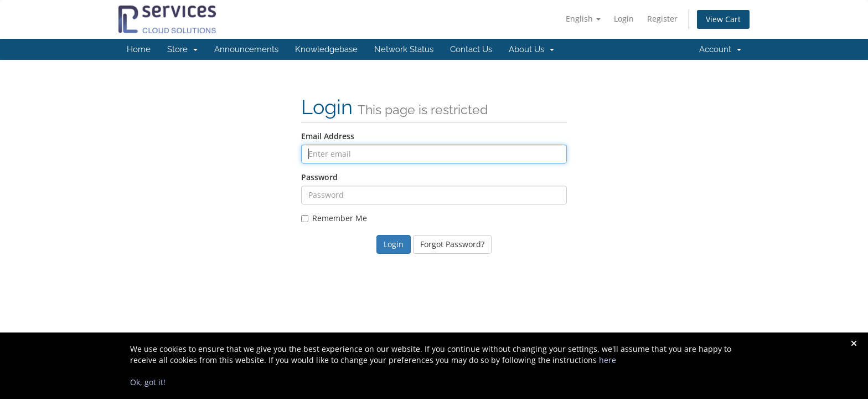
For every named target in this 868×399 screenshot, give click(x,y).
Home (139, 49)
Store (182, 49)
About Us (531, 49)
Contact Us (471, 49)
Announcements (246, 49)
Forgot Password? (452, 244)
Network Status (404, 49)
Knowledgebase (326, 49)
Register (662, 19)
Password (319, 177)
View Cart (723, 19)
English (583, 19)
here (608, 360)
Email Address (328, 136)
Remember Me (334, 218)
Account (720, 49)
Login (624, 19)
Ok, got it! (148, 382)
